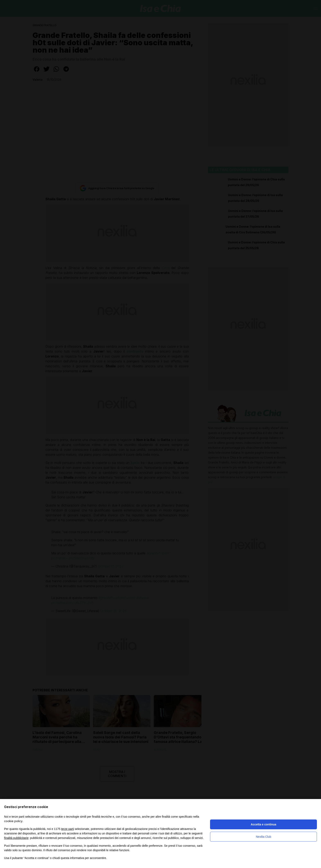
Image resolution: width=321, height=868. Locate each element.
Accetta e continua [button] (263, 824)
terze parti (68, 829)
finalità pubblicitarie (16, 838)
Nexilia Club (264, 837)
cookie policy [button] (13, 821)
